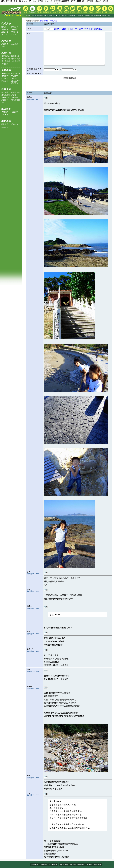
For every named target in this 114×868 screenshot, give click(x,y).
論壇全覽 (5, 127)
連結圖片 (98, 29)
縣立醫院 (5, 92)
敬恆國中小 (6, 76)
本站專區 (6, 121)
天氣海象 (6, 41)
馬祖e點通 (5, 97)
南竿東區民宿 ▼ (31, 16)
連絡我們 (97, 865)
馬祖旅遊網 (33, 9)
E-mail (90, 865)
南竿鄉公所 (6, 59)
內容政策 (43, 865)
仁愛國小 (5, 78)
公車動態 (15, 112)
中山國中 (15, 76)
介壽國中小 (6, 73)
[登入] (104, 16)
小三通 (14, 34)
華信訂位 (15, 32)
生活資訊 (104, 9)
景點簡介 (54, 21)
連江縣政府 (6, 95)
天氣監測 (98, 9)
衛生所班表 (16, 92)
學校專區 (6, 70)
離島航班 (5, 27)
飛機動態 (5, 29)
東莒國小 (5, 81)
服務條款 (34, 865)
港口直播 (66, 9)
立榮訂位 (5, 32)
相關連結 (6, 89)
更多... (4, 46)
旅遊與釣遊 (44, 21)
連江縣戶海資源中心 (16, 82)
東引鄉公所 (16, 61)
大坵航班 (15, 27)
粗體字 (57, 29)
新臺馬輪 (60, 9)
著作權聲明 (64, 865)
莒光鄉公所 (6, 61)
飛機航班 (46, 9)
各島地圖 (5, 115)
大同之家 (5, 64)
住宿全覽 (79, 9)
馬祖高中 (5, 100)
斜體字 (65, 29)
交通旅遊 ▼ (98, 16)
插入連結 (89, 29)
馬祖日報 (40, 9)
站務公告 (15, 124)
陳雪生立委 (16, 56)
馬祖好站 (6, 53)
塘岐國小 (15, 78)
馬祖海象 (5, 44)
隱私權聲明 (53, 865)
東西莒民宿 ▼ (73, 16)
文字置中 (79, 29)
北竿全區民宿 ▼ (52, 16)
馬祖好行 (15, 97)
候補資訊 (15, 29)
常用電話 (5, 112)
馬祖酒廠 (73, 9)
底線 (71, 29)
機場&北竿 (53, 9)
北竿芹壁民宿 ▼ (63, 16)
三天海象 (15, 44)
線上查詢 (6, 109)
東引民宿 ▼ (81, 16)
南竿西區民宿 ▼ (42, 16)
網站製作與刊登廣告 (78, 865)
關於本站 (5, 124)
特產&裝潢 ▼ (90, 16)
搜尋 (111, 9)
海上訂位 (5, 34)
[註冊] (108, 16)
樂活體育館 (16, 100)
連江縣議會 (6, 56)
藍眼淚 (85, 9)
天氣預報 (92, 9)
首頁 (26, 9)
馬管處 (14, 95)
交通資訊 (6, 23)
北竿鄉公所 (16, 59)
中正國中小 (16, 73)
